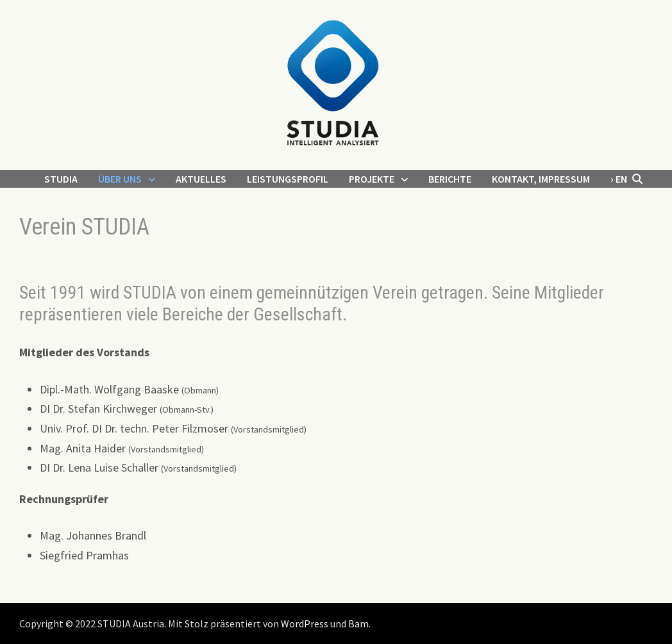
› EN (619, 179)
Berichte (450, 179)
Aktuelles (201, 179)
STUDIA (61, 179)
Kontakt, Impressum (541, 179)
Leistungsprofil (288, 179)
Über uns (120, 179)
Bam (358, 623)
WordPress (305, 623)
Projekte (372, 179)
